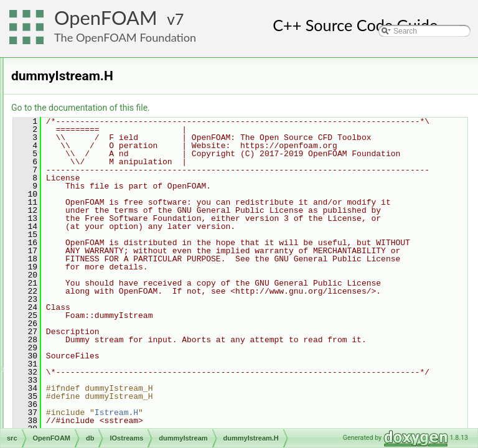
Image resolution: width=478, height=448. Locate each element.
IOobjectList (91, 181)
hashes (93, 291)
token (90, 359)
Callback (85, 85)
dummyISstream (108, 222)
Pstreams (97, 318)
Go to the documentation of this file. (236, 108)
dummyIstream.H (119, 250)
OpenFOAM (106, 18)
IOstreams (88, 208)
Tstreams (96, 373)
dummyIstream (105, 236)
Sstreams (97, 332)
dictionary (87, 113)
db (65, 72)
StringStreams (105, 345)
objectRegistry (95, 414)
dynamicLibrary (96, 126)
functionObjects (97, 154)
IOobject (85, 167)
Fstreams (96, 263)
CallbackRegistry (99, 99)
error (79, 140)
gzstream (96, 277)
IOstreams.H (102, 400)
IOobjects (87, 195)
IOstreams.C (102, 386)
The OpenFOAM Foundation (125, 37)
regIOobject (90, 427)
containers (78, 58)
